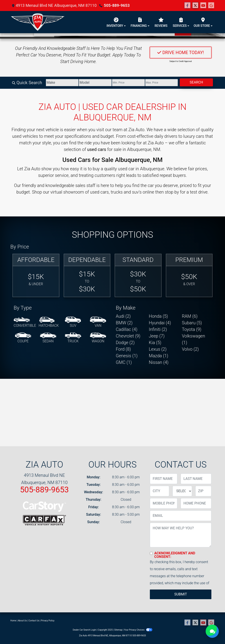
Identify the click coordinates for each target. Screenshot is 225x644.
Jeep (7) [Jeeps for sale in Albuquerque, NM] (157, 336)
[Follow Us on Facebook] (187, 5)
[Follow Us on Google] (211, 5)
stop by (172, 192)
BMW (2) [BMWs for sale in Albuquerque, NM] (124, 323)
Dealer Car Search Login (84, 630)
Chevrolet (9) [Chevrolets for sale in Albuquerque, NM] (128, 336)
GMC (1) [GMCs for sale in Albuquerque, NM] (124, 362)
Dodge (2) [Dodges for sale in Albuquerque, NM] (125, 343)
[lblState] (182, 491)
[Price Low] (128, 83)
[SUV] (73, 322)
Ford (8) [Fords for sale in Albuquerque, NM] (123, 349)
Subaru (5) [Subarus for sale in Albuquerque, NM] (192, 323)
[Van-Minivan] (98, 322)
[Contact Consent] (151, 553)
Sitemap (118, 630)
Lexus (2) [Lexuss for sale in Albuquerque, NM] (158, 349)
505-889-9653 (117, 5)
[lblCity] (160, 491)
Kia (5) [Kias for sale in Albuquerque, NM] (155, 343)
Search (196, 82)
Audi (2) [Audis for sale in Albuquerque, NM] (123, 316)
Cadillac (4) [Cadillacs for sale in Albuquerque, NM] (127, 329)
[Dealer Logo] (38, 22)
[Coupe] (23, 338)
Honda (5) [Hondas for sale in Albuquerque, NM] (158, 316)
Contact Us (34, 621)
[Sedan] (48, 338)
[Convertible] (25, 322)
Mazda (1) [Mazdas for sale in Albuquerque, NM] (158, 356)
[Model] (95, 83)
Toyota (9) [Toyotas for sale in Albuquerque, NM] (192, 329)
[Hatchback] (49, 322)
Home (13, 621)
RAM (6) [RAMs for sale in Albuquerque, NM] (190, 316)
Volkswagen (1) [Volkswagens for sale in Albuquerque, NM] (194, 339)
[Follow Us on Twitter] (195, 5)
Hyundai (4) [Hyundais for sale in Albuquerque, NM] (160, 323)
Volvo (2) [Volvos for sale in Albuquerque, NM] (190, 349)
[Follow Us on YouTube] (203, 5)
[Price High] (162, 83)
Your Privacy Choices (138, 630)
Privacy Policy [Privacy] (48, 621)
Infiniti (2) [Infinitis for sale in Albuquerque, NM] (158, 329)
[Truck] (73, 338)
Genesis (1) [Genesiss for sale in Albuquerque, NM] (127, 356)
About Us (22, 621)
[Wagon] (98, 338)
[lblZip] (203, 491)
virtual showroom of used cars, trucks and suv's (96, 192)
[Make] (62, 83)
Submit (181, 594)
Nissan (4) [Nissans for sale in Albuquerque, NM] (159, 362)
